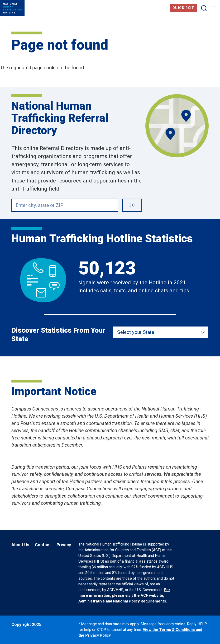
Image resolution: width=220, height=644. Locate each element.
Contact (43, 545)
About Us (20, 545)
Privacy (64, 545)
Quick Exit (183, 8)
